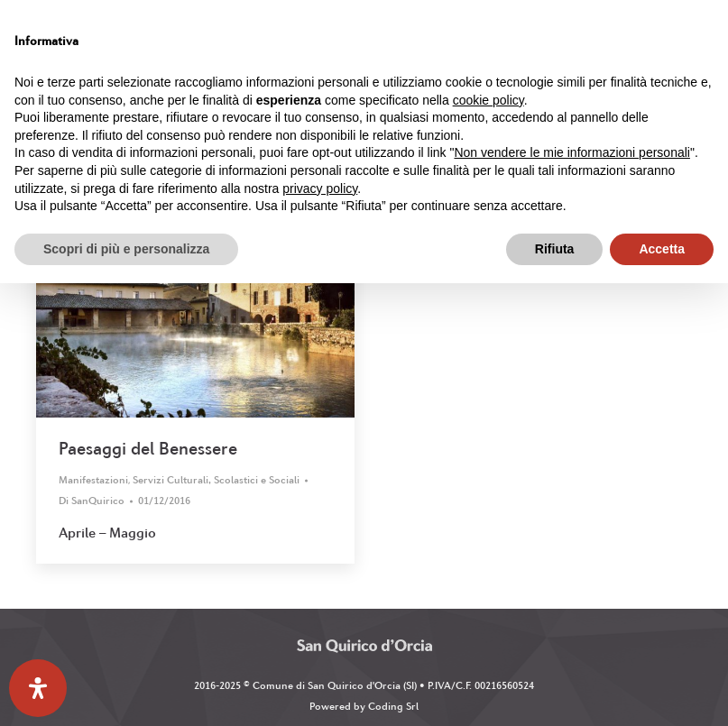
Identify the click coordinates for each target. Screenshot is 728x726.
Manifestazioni (93, 480)
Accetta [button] (662, 249)
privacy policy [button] (320, 188)
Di (92, 501)
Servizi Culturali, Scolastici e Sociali (216, 480)
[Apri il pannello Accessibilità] (38, 688)
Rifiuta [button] (555, 249)
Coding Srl (393, 706)
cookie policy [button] (488, 100)
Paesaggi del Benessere (148, 448)
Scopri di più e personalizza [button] (126, 249)
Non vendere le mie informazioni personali (571, 152)
